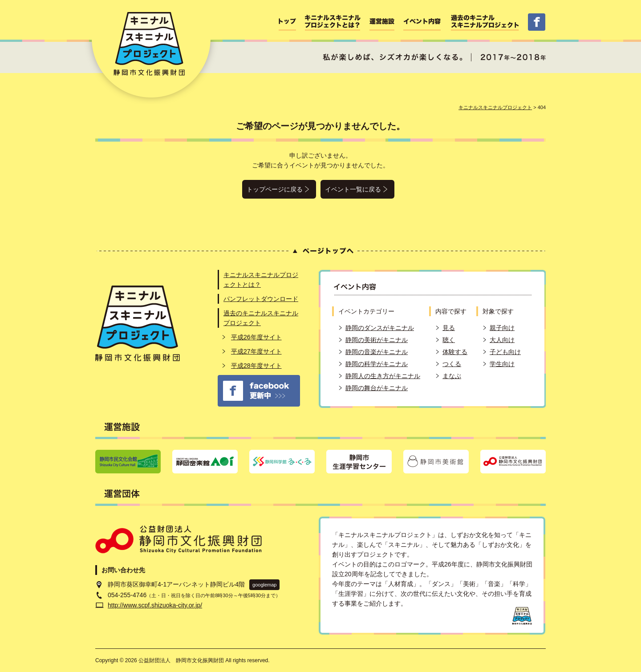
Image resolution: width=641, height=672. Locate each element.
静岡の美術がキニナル (377, 340)
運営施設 (382, 22)
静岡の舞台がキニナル (377, 388)
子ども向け (505, 352)
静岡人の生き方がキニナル (383, 376)
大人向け (502, 340)
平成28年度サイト (256, 366)
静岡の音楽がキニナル (377, 352)
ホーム (287, 22)
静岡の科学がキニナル (377, 364)
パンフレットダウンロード (261, 299)
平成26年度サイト (256, 337)
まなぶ (452, 376)
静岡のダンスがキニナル (380, 328)
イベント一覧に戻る (353, 189)
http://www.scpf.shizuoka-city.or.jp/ (155, 605)
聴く (449, 340)
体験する (455, 352)
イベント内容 (423, 22)
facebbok (537, 22)
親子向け (502, 328)
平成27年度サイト (256, 351)
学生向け (502, 364)
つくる (452, 364)
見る (449, 328)
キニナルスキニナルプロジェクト (495, 107)
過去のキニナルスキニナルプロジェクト (485, 22)
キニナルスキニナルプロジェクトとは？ (333, 22)
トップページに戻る (275, 189)
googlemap (264, 585)
